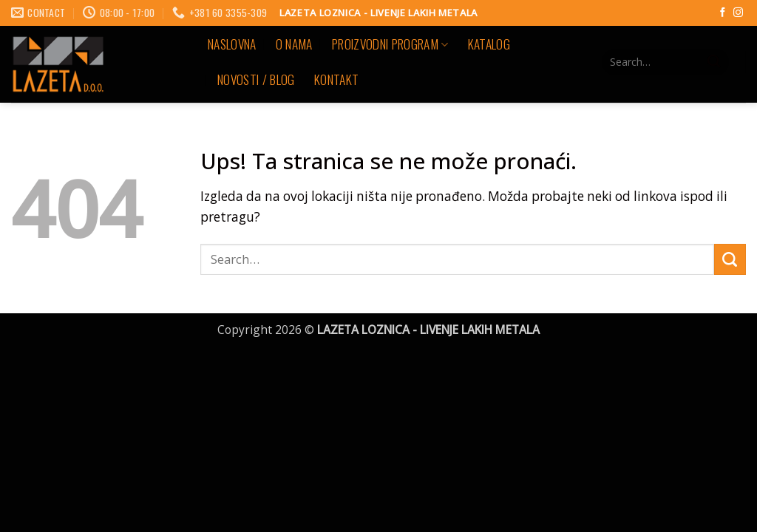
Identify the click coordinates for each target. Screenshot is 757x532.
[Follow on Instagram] (738, 13)
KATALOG (489, 44)
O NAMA (294, 44)
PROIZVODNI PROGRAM (390, 44)
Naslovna (232, 44)
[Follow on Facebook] (723, 13)
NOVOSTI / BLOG (256, 79)
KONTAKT (336, 79)
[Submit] (714, 62)
